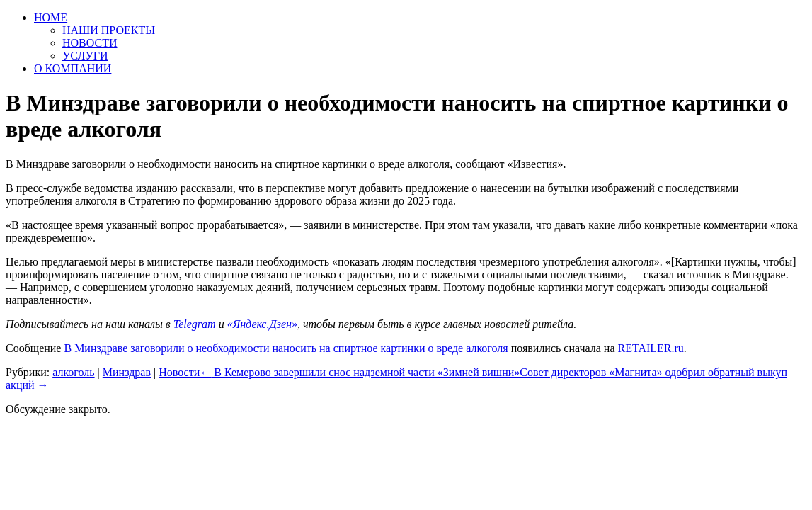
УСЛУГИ (85, 56)
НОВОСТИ (90, 43)
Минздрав (127, 372)
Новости (179, 372)
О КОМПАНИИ (73, 68)
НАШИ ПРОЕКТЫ (109, 30)
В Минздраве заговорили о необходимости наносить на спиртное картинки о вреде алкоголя (286, 348)
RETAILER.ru (650, 348)
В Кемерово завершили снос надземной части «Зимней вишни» (360, 372)
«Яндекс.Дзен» (262, 324)
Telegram (195, 324)
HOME (51, 17)
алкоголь (73, 372)
